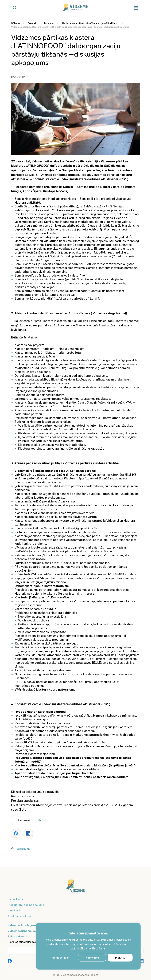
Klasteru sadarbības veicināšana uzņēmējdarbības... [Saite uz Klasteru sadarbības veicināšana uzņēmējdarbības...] (90, 23)
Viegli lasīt (15, 910)
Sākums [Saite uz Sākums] (16, 23)
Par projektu (29, 821)
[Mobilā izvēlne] (136, 8)
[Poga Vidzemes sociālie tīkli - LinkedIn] (141, 961)
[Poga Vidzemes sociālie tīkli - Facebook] (10, 961)
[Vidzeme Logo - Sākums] (75, 8)
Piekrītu (120, 958)
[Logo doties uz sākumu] (76, 888)
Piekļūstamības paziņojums (26, 905)
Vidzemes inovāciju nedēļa (25, 925)
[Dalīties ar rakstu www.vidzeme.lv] (16, 834)
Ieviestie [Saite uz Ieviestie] (49, 23)
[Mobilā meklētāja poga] (15, 8)
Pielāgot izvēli (60, 958)
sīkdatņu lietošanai (93, 949)
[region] (88, 946)
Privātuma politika (20, 916)
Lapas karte (16, 899)
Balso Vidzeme (17, 936)
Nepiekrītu (92, 958)
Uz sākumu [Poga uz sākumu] (21, 849)
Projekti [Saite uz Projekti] (32, 23)
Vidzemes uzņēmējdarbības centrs (31, 931)
